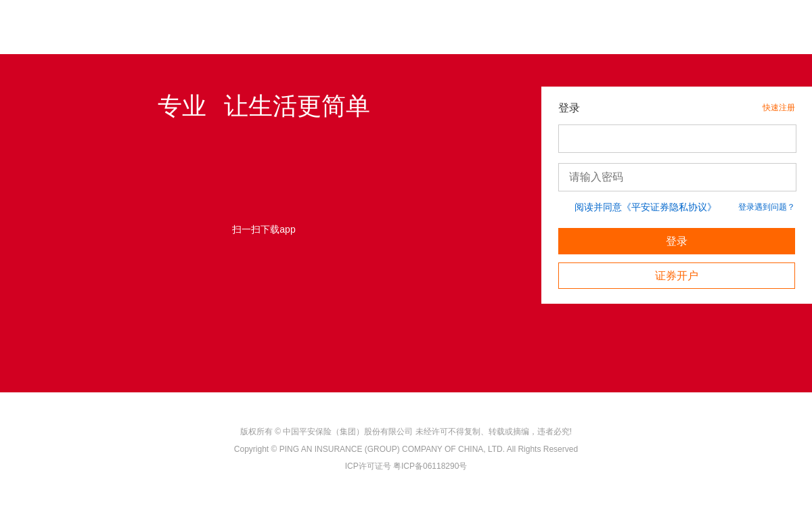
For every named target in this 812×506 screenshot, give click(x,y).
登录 (677, 241)
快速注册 (779, 108)
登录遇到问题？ (767, 207)
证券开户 (677, 276)
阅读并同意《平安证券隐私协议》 (646, 207)
